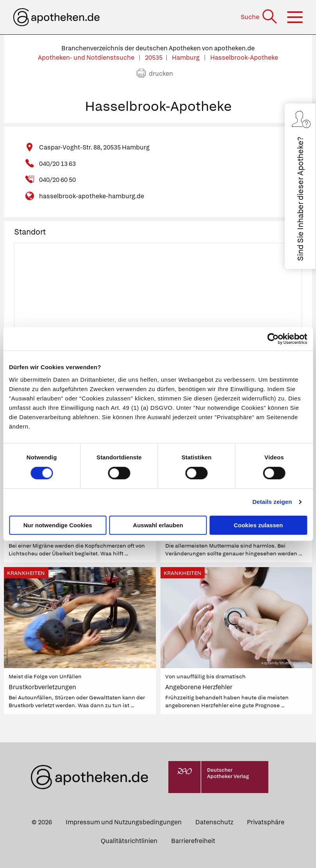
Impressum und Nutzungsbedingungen (124, 822)
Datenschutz (214, 822)
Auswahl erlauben (158, 525)
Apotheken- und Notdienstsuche (87, 58)
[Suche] (260, 17)
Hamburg (186, 58)
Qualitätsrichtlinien (129, 841)
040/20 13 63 (57, 164)
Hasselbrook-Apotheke (244, 58)
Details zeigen (272, 502)
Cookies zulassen (258, 525)
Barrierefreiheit (193, 841)
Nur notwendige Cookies (58, 525)
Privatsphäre (266, 822)
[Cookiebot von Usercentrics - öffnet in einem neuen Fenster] (273, 339)
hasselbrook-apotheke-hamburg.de (92, 196)
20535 (154, 58)
